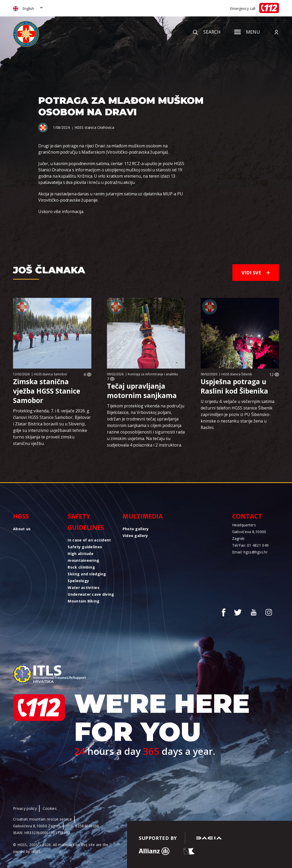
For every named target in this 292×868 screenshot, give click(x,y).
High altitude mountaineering (83, 557)
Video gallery (135, 536)
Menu (247, 32)
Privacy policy (25, 808)
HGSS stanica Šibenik (237, 374)
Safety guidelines (86, 522)
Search (207, 32)
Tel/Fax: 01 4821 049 (250, 545)
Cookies (50, 808)
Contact (247, 516)
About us (22, 529)
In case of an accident (89, 540)
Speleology (78, 581)
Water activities (83, 587)
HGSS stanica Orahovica (94, 127)
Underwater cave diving (91, 594)
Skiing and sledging (87, 574)
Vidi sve (256, 273)
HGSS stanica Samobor (51, 374)
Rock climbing (81, 567)
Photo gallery (136, 529)
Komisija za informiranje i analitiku (153, 374)
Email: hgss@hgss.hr (250, 552)
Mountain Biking (84, 601)
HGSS (21, 516)
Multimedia (143, 516)
